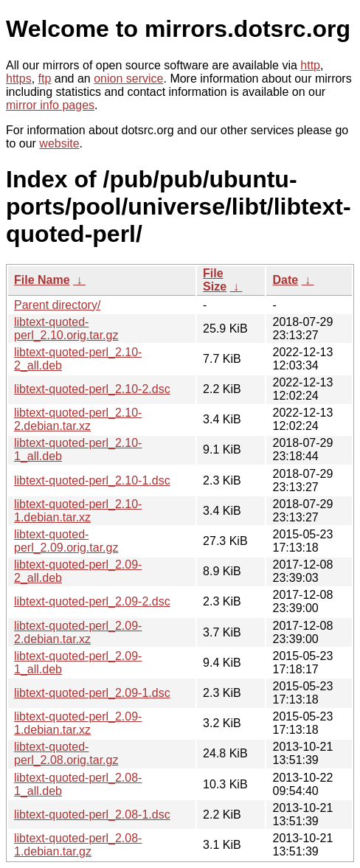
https (19, 79)
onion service (128, 79)
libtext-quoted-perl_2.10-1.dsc (92, 480)
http (310, 65)
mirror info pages (50, 105)
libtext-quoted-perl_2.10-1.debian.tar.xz (78, 511)
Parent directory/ (57, 305)
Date (285, 280)
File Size (215, 280)
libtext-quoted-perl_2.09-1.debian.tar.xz (78, 723)
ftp (45, 79)
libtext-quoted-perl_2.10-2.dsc (92, 389)
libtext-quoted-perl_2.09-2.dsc (92, 601)
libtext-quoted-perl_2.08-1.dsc (92, 815)
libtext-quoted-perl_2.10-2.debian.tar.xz (78, 419)
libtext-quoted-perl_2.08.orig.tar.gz (66, 753)
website (59, 143)
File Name (42, 280)
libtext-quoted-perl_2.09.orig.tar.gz (66, 541)
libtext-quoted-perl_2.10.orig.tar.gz (66, 329)
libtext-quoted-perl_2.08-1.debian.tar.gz (78, 845)
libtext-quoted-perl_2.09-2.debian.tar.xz (78, 632)
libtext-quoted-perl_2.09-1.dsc (92, 693)
